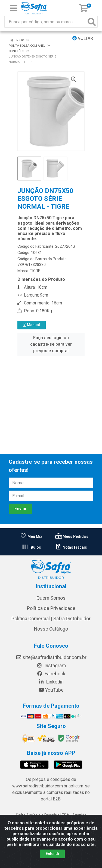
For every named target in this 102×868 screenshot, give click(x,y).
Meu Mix (31, 536)
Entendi (52, 854)
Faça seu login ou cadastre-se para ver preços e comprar (51, 344)
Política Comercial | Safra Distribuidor (51, 619)
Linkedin (51, 682)
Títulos (31, 547)
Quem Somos (51, 598)
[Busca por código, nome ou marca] (45, 22)
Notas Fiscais (71, 547)
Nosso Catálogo (51, 629)
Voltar (83, 38)
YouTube (51, 690)
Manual (32, 325)
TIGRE (35, 271)
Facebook (51, 674)
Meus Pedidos (72, 536)
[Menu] (14, 8)
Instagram (51, 666)
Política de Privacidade (51, 608)
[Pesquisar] (92, 22)
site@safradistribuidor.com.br (51, 657)
